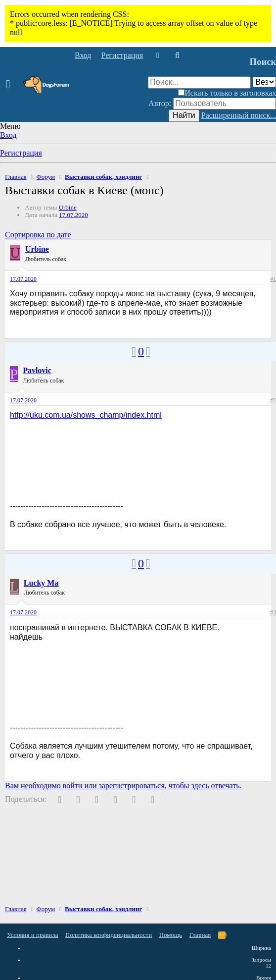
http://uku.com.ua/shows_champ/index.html (86, 415)
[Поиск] (177, 55)
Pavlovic (37, 370)
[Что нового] (158, 55)
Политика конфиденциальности (109, 935)
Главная (200, 935)
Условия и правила (33, 935)
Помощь (171, 935)
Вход (8, 135)
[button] (11, 85)
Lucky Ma (41, 583)
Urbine (68, 207)
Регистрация (21, 153)
